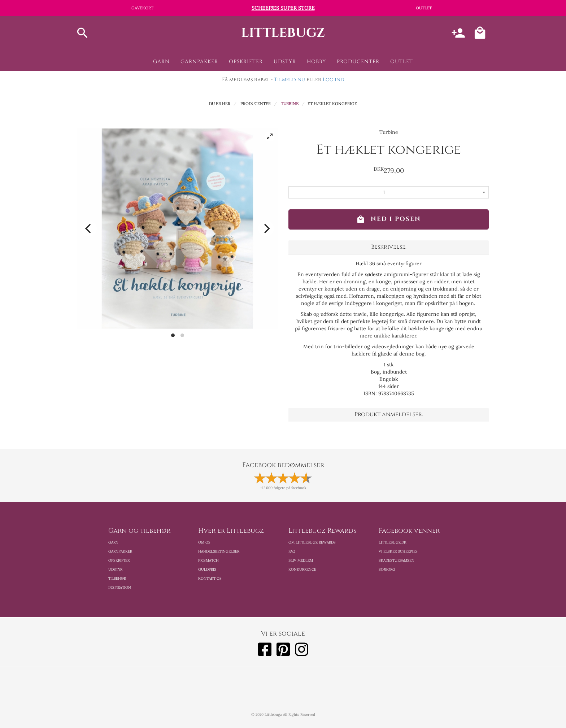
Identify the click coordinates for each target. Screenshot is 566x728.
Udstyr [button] (285, 62)
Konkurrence (302, 569)
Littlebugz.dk (393, 542)
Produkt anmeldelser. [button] (389, 414)
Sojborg (387, 569)
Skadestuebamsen (397, 560)
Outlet (424, 8)
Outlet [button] (402, 62)
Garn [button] (161, 62)
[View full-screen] (270, 136)
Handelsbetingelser (219, 551)
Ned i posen (389, 219)
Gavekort (142, 8)
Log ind (334, 80)
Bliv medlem (301, 560)
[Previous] (89, 228)
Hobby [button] (316, 62)
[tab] (389, 247)
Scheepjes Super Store (283, 8)
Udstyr (115, 569)
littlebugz (283, 33)
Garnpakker (120, 551)
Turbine (290, 104)
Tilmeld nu (289, 80)
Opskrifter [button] (246, 62)
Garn (113, 542)
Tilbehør (117, 578)
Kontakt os (210, 578)
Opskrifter (119, 560)
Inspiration (120, 587)
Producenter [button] (358, 62)
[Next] (266, 228)
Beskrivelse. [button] (389, 247)
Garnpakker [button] (199, 62)
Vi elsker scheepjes (398, 551)
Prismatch (208, 560)
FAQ (292, 551)
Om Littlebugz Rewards (312, 542)
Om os (204, 542)
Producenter (256, 104)
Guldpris (207, 569)
